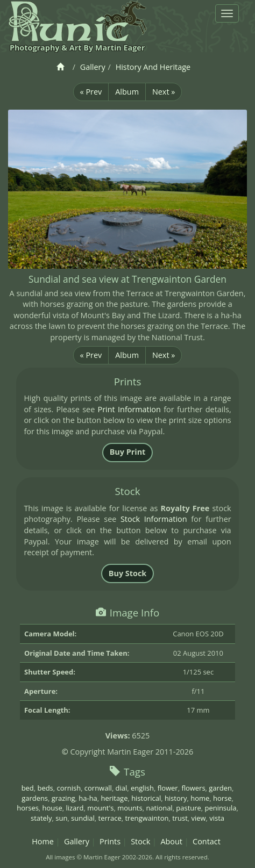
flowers (193, 788)
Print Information (129, 409)
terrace (110, 818)
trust (180, 818)
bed (28, 788)
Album (127, 92)
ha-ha (88, 798)
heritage (115, 798)
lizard (75, 808)
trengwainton (147, 818)
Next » (164, 92)
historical (146, 798)
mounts (130, 808)
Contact (207, 841)
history (176, 798)
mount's (100, 808)
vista (217, 818)
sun (61, 818)
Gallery (93, 67)
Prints (110, 841)
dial (122, 788)
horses (28, 808)
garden (220, 788)
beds (45, 788)
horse (222, 798)
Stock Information (154, 519)
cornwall (98, 788)
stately (41, 818)
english (142, 788)
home (200, 798)
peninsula (221, 808)
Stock (140, 841)
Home (43, 841)
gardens (35, 798)
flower (168, 788)
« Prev (91, 92)
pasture (188, 808)
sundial (83, 818)
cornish (69, 788)
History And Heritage (153, 67)
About (171, 841)
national (159, 808)
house (52, 808)
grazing (63, 798)
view (199, 818)
